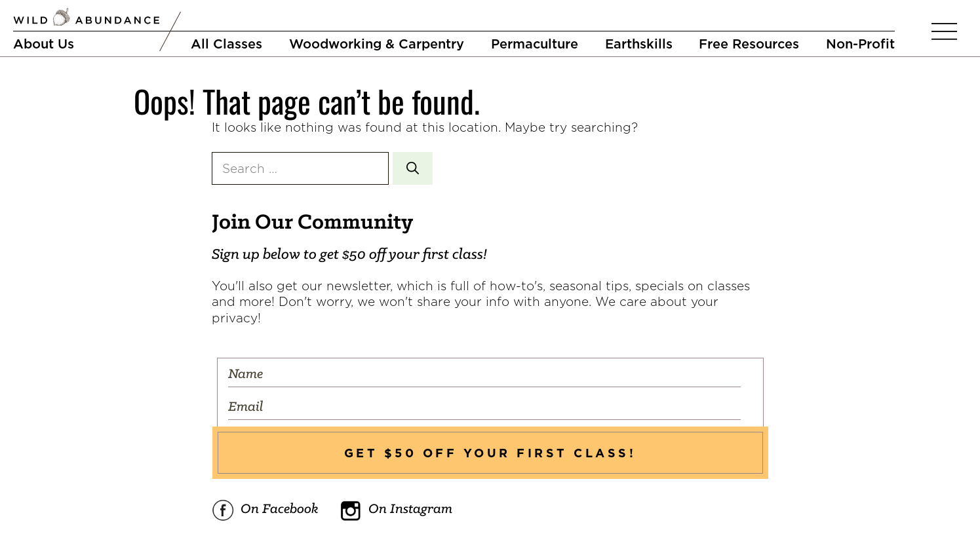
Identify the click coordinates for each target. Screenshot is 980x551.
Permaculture (535, 44)
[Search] (413, 169)
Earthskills (639, 44)
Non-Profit (860, 44)
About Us (44, 44)
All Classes (226, 44)
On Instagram (396, 510)
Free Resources (749, 44)
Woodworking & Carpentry (377, 44)
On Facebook (265, 510)
